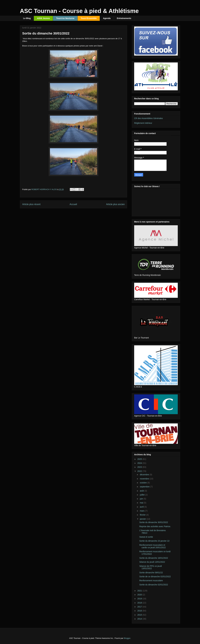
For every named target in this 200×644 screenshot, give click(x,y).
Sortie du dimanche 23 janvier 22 (154, 541)
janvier (143, 519)
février (143, 515)
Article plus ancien (115, 204)
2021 (140, 591)
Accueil (73, 204)
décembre (145, 475)
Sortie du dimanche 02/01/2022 (154, 585)
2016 (140, 611)
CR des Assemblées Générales (149, 118)
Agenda (107, 18)
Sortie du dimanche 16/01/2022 (154, 558)
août (142, 491)
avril (142, 507)
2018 (140, 603)
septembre (145, 487)
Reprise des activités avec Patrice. (155, 526)
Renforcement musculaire (151, 580)
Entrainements (124, 18)
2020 (140, 595)
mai (142, 503)
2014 (140, 619)
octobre (144, 483)
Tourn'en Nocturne (65, 18)
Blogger (127, 638)
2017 (140, 607)
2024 (140, 463)
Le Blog (27, 18)
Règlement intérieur (143, 123)
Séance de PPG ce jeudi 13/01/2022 (151, 567)
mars (142, 511)
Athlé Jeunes (43, 18)
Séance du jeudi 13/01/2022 (152, 562)
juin (142, 499)
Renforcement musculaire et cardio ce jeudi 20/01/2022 (153, 546)
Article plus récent (31, 204)
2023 (140, 467)
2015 (140, 615)
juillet (142, 495)
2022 (140, 471)
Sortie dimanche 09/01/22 (151, 573)
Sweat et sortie (146, 537)
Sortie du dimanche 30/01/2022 (154, 522)
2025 (140, 459)
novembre (145, 479)
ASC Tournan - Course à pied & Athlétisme (79, 11)
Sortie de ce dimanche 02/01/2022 (155, 577)
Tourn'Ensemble (89, 18)
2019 (140, 599)
